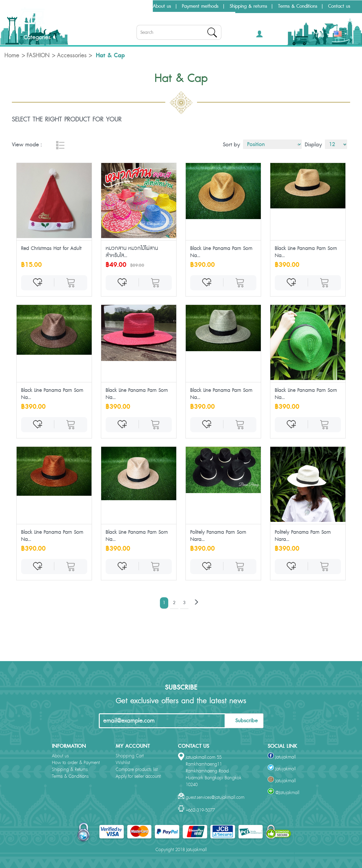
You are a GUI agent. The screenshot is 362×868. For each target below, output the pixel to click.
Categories (32, 37)
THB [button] (322, 35)
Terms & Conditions (298, 6)
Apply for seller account (138, 776)
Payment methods (200, 6)
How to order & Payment (76, 763)
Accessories (72, 56)
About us (162, 6)
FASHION (38, 56)
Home (12, 56)
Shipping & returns (248, 6)
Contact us (339, 6)
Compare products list (137, 770)
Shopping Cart (130, 756)
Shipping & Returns (70, 770)
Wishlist (123, 763)
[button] (268, 35)
